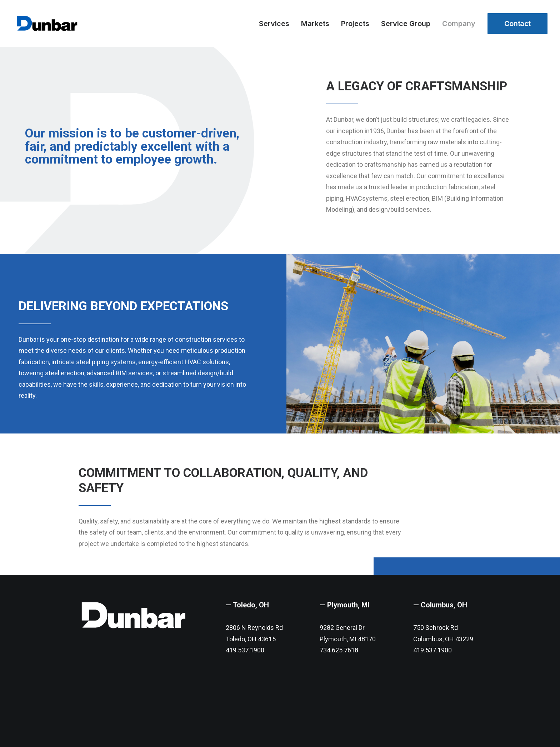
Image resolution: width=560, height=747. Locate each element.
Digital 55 (173, 728)
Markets (315, 24)
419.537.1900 (245, 656)
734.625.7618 (339, 656)
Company (459, 24)
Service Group (406, 24)
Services (274, 24)
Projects (355, 24)
